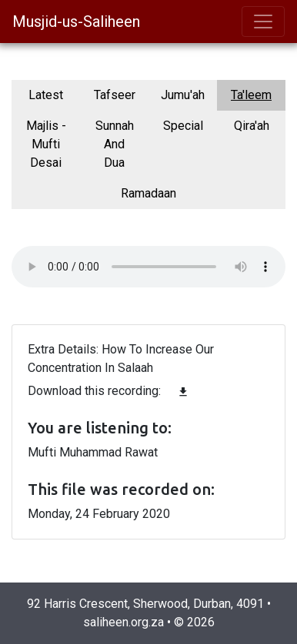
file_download (183, 392)
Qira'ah (252, 126)
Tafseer (115, 95)
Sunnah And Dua (115, 144)
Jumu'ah (183, 95)
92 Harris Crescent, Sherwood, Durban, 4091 (145, 604)
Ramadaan (148, 193)
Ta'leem (251, 95)
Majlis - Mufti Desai (46, 144)
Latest (46, 95)
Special (183, 126)
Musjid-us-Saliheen (76, 22)
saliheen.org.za (123, 622)
